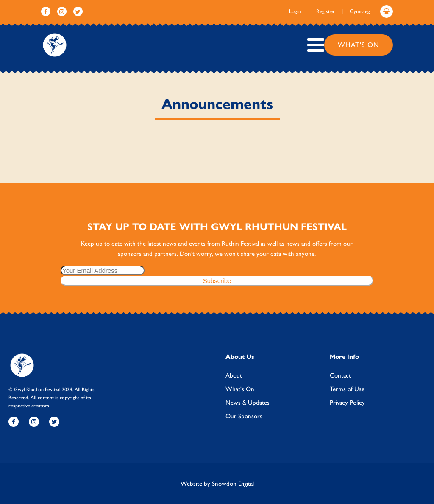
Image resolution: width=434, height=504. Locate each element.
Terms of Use (347, 389)
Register (325, 11)
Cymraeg (360, 11)
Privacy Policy (347, 403)
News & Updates (248, 403)
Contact (340, 375)
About (234, 375)
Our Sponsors (244, 416)
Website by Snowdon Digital (217, 484)
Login (295, 11)
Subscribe (217, 281)
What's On (359, 45)
